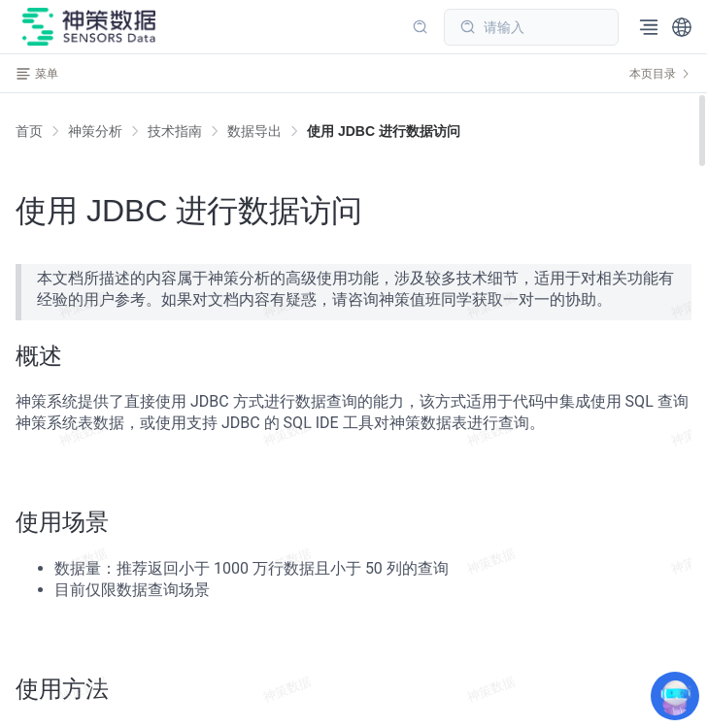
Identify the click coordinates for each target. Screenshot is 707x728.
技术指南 (175, 131)
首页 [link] (29, 131)
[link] (95, 131)
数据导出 (254, 131)
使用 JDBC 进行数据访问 (384, 131)
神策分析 (95, 131)
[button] (682, 27)
